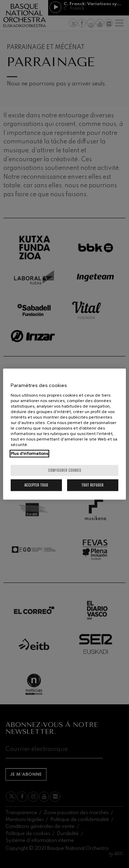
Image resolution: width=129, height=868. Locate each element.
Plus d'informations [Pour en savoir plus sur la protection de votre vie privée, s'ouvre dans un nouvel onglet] (29, 454)
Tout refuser (93, 485)
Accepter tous (36, 485)
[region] (64, 434)
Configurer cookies (65, 470)
